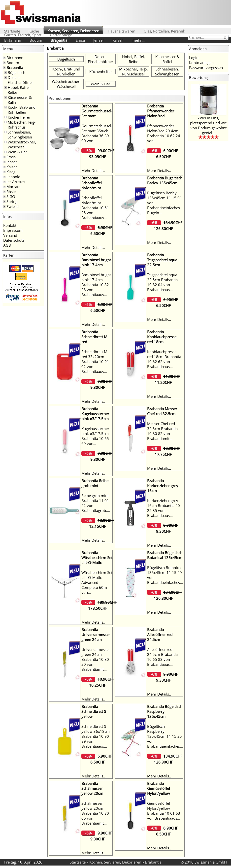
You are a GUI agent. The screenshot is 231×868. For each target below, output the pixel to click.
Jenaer (99, 40)
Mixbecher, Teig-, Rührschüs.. (22, 125)
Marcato (14, 187)
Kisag (11, 172)
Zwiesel (13, 206)
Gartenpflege (61, 35)
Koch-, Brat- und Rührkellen (22, 110)
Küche (34, 31)
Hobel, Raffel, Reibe (133, 59)
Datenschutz (14, 240)
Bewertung (198, 77)
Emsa (80, 40)
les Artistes (16, 182)
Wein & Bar (17, 152)
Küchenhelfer (19, 117)
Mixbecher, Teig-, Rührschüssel (133, 71)
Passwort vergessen (206, 67)
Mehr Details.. (93, 170)
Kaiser (118, 40)
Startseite (12, 31)
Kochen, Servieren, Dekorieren (73, 31)
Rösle (11, 192)
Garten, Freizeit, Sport (23, 35)
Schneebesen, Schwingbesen (20, 134)
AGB (7, 245)
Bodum (36, 40)
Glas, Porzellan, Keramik (164, 31)
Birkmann (13, 40)
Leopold (13, 177)
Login (194, 58)
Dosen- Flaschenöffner (20, 80)
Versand (10, 235)
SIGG (11, 197)
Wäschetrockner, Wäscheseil (22, 144)
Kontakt (10, 225)
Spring (12, 201)
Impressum (13, 230)
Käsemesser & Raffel (167, 59)
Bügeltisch (16, 72)
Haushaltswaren (121, 31)
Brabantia (59, 40)
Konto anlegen (201, 63)
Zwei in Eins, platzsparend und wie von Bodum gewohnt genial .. (208, 125)
